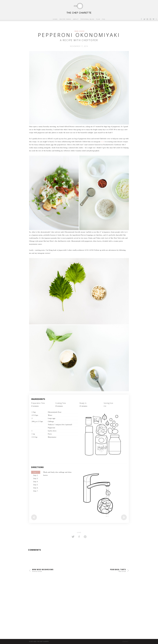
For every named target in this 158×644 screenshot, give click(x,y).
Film (98, 19)
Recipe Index (65, 19)
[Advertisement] (60, 597)
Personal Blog (87, 19)
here (103, 142)
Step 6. (36, 488)
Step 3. (36, 478)
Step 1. (36, 472)
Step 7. (36, 491)
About (76, 19)
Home (55, 19)
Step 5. (36, 485)
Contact (125, 642)
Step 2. (36, 475)
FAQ (104, 19)
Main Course (80, 31)
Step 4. (36, 482)
